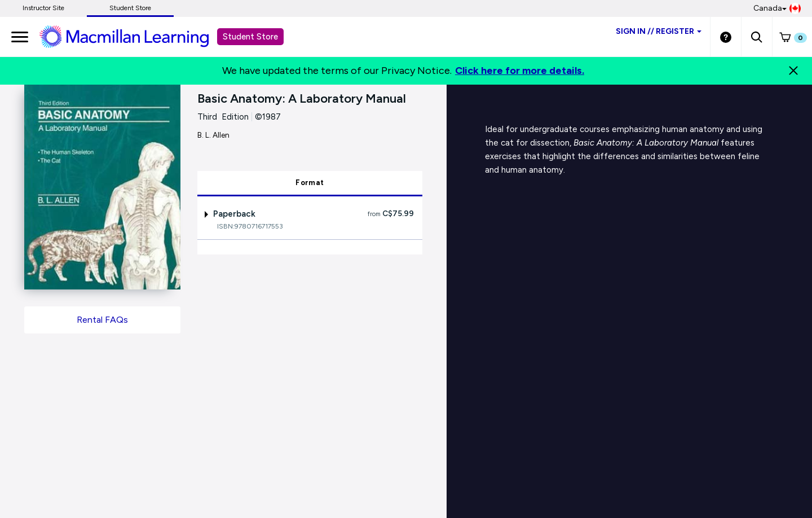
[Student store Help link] (726, 37)
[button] (756, 37)
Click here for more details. (520, 71)
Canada (777, 8)
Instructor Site (43, 8)
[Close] (793, 71)
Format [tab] (310, 183)
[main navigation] (20, 37)
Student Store (130, 8)
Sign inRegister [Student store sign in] (659, 31)
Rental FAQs (102, 320)
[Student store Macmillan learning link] (133, 36)
